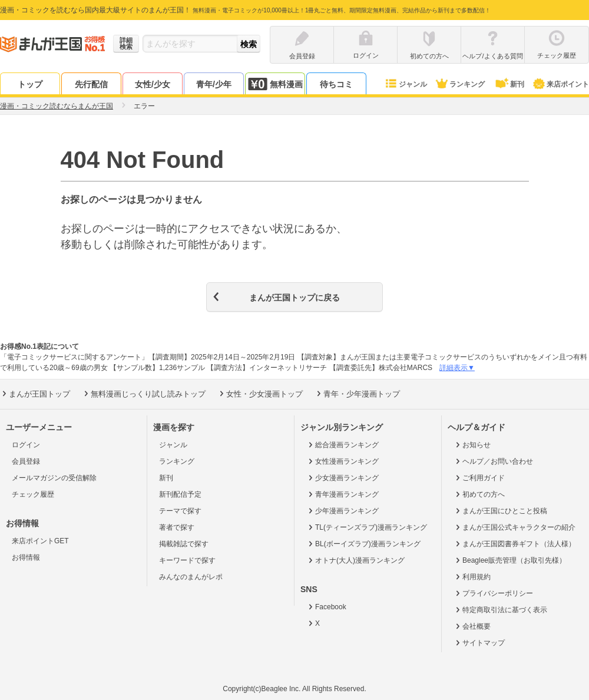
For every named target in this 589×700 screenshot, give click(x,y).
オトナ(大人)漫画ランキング (355, 560)
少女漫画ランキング (343, 478)
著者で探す (177, 527)
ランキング (460, 84)
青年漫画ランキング (343, 494)
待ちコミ (336, 84)
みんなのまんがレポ (191, 577)
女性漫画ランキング (343, 461)
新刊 (509, 84)
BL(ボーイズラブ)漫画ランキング (363, 544)
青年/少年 (214, 84)
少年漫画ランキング (343, 511)
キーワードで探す (187, 560)
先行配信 (91, 84)
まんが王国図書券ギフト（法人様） (514, 544)
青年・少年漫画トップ (357, 394)
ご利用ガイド (479, 478)
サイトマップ (479, 643)
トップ (30, 84)
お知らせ (472, 445)
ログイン (26, 445)
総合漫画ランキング (343, 445)
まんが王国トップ (35, 394)
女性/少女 (153, 84)
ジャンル (406, 84)
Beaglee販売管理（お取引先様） (510, 560)
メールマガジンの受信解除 (54, 478)
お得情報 (26, 557)
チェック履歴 (33, 494)
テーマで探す (180, 511)
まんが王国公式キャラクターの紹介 (514, 527)
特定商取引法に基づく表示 (500, 610)
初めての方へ (479, 494)
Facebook (326, 607)
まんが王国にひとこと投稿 (500, 511)
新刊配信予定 (180, 494)
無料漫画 (275, 84)
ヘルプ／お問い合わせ (493, 461)
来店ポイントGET (40, 541)
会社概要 (472, 626)
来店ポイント (560, 84)
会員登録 (26, 461)
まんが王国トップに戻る (294, 298)
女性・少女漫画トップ (260, 394)
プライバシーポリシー (493, 593)
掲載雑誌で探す (184, 544)
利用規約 (472, 577)
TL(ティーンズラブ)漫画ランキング (367, 527)
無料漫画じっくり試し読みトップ (144, 394)
